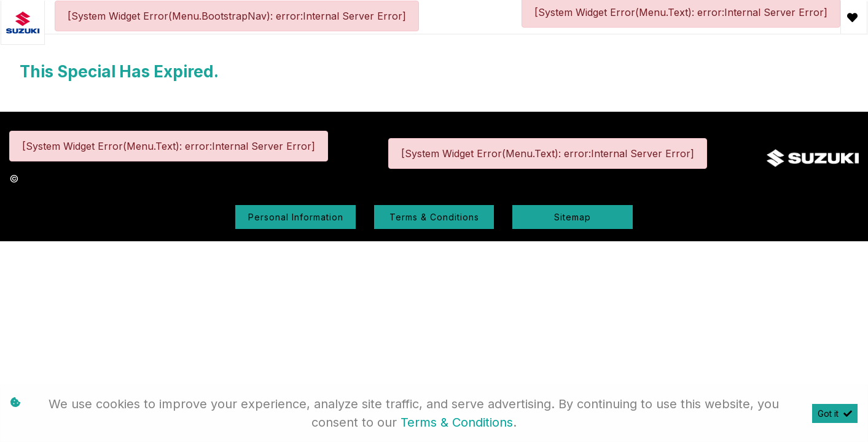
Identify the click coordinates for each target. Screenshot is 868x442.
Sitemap (573, 217)
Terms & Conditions (434, 217)
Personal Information (296, 217)
